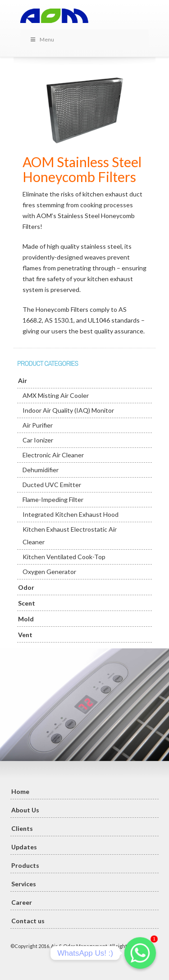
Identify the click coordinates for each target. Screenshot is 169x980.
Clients (22, 828)
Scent (27, 603)
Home (20, 791)
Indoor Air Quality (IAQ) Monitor (68, 410)
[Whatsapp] (140, 953)
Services (24, 884)
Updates (24, 847)
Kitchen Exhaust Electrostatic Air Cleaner (70, 536)
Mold (26, 619)
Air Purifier (38, 425)
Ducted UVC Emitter (52, 485)
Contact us (28, 921)
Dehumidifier (41, 470)
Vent (25, 635)
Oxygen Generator (49, 572)
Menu (42, 39)
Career (22, 902)
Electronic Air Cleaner (53, 455)
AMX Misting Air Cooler (56, 395)
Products (25, 865)
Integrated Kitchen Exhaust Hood (71, 514)
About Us (25, 810)
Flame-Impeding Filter (53, 499)
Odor (26, 587)
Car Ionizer (38, 440)
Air (23, 381)
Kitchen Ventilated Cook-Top (64, 557)
